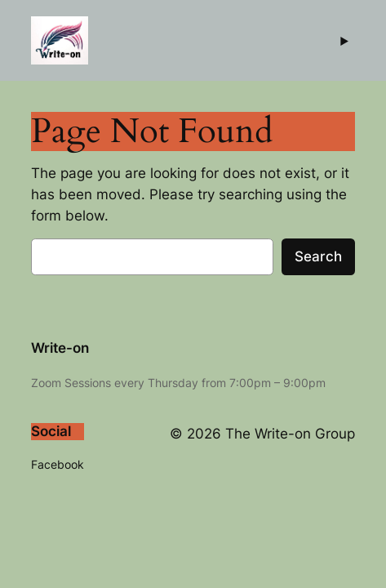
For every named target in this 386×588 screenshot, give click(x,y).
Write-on (60, 348)
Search (318, 256)
